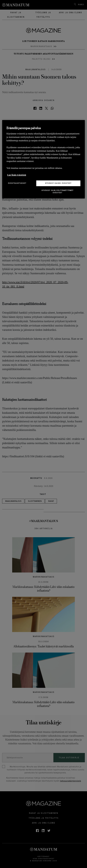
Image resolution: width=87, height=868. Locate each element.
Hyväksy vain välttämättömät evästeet (58, 192)
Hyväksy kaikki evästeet (58, 183)
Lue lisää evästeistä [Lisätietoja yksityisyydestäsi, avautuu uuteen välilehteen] (17, 175)
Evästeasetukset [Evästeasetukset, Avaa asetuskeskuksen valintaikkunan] (17, 183)
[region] (43, 159)
